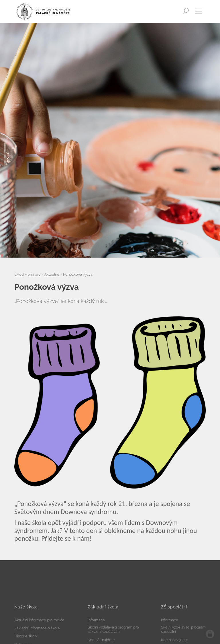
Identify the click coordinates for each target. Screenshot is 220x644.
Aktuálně (52, 274)
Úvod (19, 274)
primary (34, 274)
